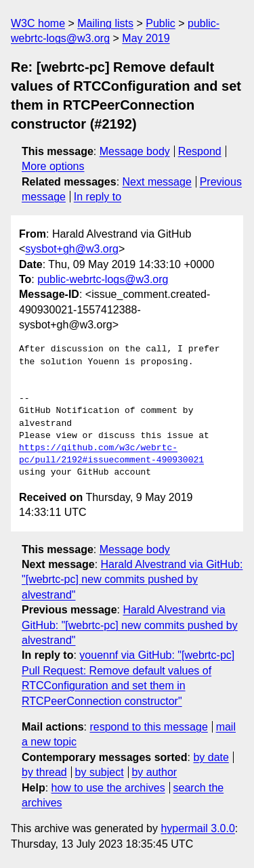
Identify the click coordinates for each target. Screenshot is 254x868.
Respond (200, 151)
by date (211, 757)
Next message (157, 182)
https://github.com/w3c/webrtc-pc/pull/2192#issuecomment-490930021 (111, 454)
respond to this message (148, 727)
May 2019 (146, 38)
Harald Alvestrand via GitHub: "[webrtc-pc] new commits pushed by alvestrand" (132, 580)
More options (53, 166)
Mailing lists (105, 23)
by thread (44, 772)
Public (161, 23)
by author (154, 772)
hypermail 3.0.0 (197, 828)
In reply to (98, 197)
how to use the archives (108, 788)
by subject (100, 772)
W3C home (38, 23)
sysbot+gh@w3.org (72, 249)
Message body (135, 151)
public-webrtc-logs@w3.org (103, 279)
